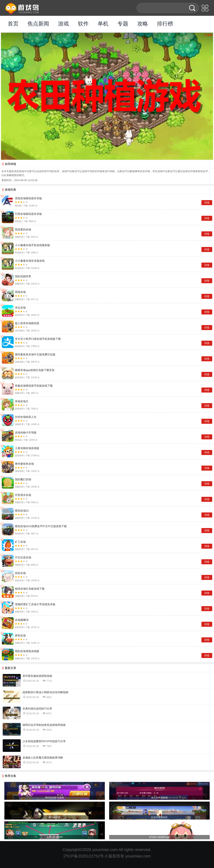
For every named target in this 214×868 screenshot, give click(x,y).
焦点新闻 (38, 24)
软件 (83, 24)
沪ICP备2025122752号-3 (85, 856)
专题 (123, 24)
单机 (103, 24)
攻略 (143, 24)
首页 (13, 24)
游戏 (63, 24)
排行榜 (165, 24)
